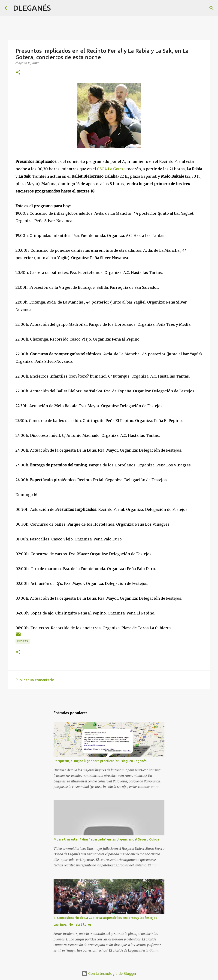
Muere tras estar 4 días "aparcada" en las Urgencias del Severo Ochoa (106, 839)
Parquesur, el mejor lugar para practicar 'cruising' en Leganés (100, 761)
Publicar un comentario (35, 680)
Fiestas (23, 641)
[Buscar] (57, 8)
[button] (18, 73)
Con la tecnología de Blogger (109, 974)
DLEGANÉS (32, 8)
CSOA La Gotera (111, 169)
